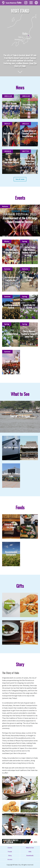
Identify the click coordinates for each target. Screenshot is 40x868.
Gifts (30, 852)
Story (10, 855)
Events (10, 848)
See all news (20, 179)
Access (10, 859)
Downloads (30, 855)
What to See (30, 848)
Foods (10, 852)
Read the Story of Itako (25, 65)
